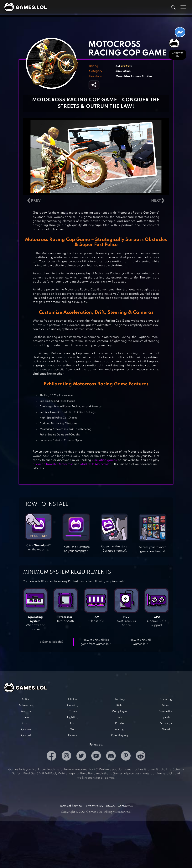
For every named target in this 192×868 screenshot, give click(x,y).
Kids (119, 705)
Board (26, 717)
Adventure (26, 705)
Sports (166, 717)
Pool (119, 717)
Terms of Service (71, 806)
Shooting (166, 699)
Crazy (73, 711)
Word (166, 730)
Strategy (166, 723)
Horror (73, 735)
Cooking (73, 705)
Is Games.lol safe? (52, 642)
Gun (73, 730)
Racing (119, 730)
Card (26, 723)
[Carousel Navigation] (96, 201)
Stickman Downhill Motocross (53, 464)
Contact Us (125, 806)
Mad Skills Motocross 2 (96, 464)
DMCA (110, 806)
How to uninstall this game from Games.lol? (96, 642)
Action (26, 699)
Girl (73, 723)
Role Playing (119, 735)
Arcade (26, 711)
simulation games (105, 460)
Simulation (123, 71)
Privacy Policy (94, 806)
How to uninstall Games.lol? (140, 642)
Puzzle (119, 723)
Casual (26, 735)
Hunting (119, 699)
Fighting (73, 717)
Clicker (73, 699)
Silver (166, 705)
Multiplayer (119, 711)
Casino (26, 730)
